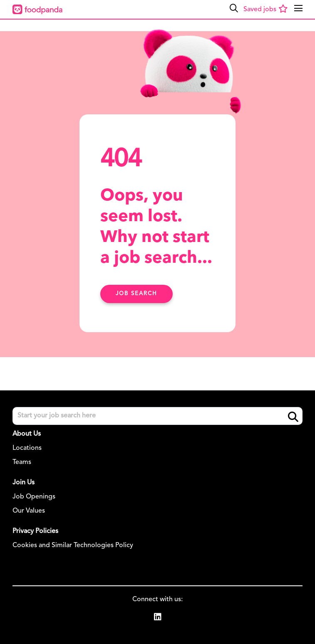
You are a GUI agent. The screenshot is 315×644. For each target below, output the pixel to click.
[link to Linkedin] (158, 618)
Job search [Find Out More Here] (136, 294)
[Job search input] (157, 416)
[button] (234, 8)
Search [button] (293, 416)
